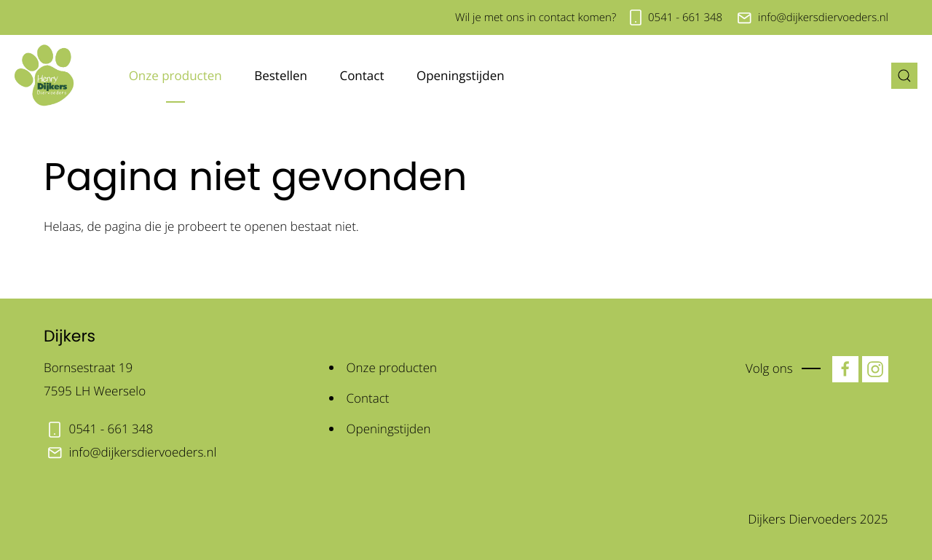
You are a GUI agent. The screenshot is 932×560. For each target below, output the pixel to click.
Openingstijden (461, 75)
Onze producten (175, 75)
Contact (362, 75)
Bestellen (281, 75)
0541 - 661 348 (685, 17)
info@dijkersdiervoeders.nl (823, 17)
